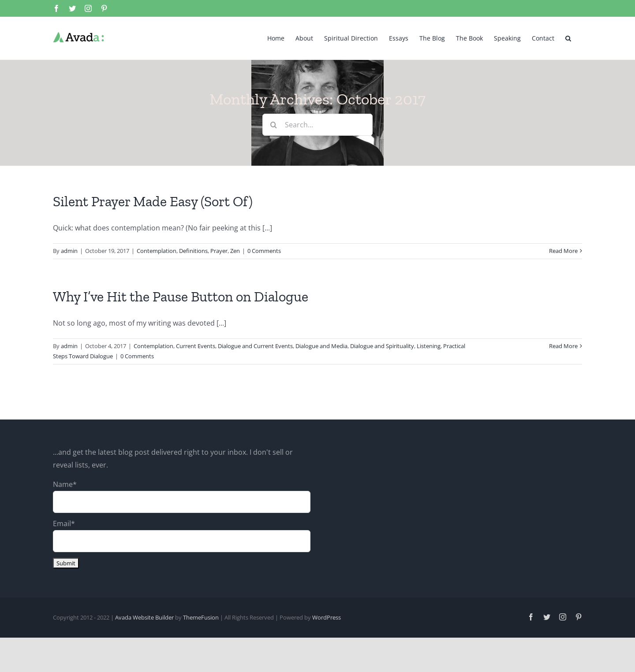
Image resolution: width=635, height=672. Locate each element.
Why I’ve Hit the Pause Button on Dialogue (181, 297)
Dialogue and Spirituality (382, 346)
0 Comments (264, 251)
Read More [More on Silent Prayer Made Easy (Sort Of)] (563, 251)
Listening (429, 346)
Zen (235, 251)
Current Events (196, 346)
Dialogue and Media (321, 346)
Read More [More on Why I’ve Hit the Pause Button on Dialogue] (563, 346)
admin (69, 251)
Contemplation (157, 251)
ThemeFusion (201, 617)
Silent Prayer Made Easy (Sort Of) (153, 201)
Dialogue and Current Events (255, 346)
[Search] (273, 125)
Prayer (219, 251)
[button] (568, 37)
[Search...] (317, 125)
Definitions (193, 251)
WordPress (327, 617)
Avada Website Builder (144, 617)
